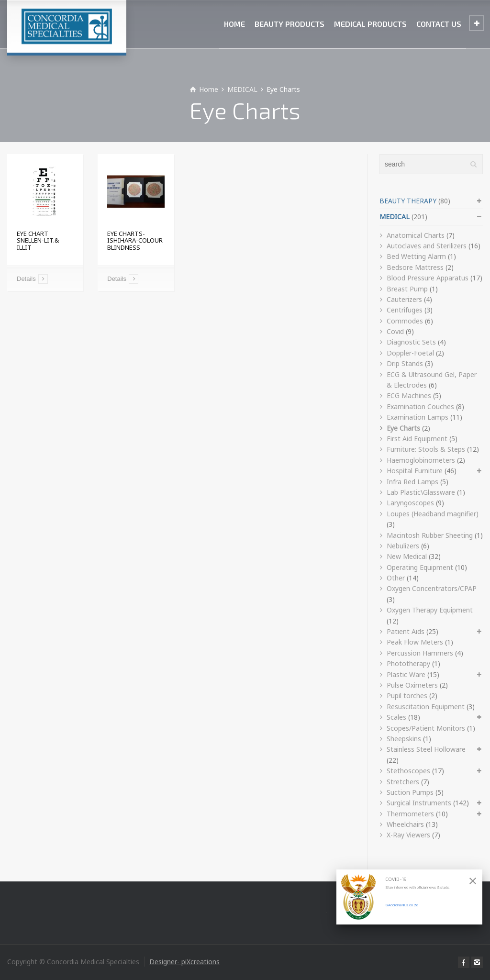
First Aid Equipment (417, 439)
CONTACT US (439, 24)
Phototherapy (408, 663)
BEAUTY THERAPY (408, 201)
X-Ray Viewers (408, 835)
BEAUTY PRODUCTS (290, 24)
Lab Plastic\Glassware (421, 492)
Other (396, 578)
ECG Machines (409, 395)
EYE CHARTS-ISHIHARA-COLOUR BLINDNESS (135, 240)
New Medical (407, 556)
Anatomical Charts (416, 235)
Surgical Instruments (419, 803)
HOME (234, 24)
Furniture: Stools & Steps (426, 449)
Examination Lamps (418, 417)
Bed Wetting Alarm (416, 256)
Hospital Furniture (415, 471)
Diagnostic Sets (411, 342)
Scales (396, 717)
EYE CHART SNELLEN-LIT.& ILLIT (38, 240)
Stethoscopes (408, 771)
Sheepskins (404, 739)
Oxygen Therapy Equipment (430, 610)
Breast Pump (407, 289)
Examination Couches (420, 406)
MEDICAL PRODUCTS (370, 24)
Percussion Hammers (420, 653)
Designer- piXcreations (184, 962)
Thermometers (410, 814)
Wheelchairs (405, 824)
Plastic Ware (406, 674)
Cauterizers (404, 299)
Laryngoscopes (410, 503)
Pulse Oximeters (412, 685)
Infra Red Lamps (412, 482)
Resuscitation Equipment (426, 707)
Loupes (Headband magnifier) (433, 514)
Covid (395, 331)
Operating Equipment (420, 567)
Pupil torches (407, 696)
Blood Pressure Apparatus (428, 278)
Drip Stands (405, 363)
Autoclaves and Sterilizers (427, 246)
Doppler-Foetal (410, 353)
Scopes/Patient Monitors (426, 728)
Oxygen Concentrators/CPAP (432, 588)
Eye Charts (403, 428)
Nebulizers (403, 546)
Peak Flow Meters (415, 642)
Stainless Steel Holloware (426, 749)
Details (26, 279)
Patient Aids (406, 631)
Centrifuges (405, 310)
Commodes (405, 321)
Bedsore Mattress (415, 267)
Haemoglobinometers (421, 460)
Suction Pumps (410, 792)
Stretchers (403, 782)
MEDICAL (395, 217)
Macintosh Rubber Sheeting (430, 535)
